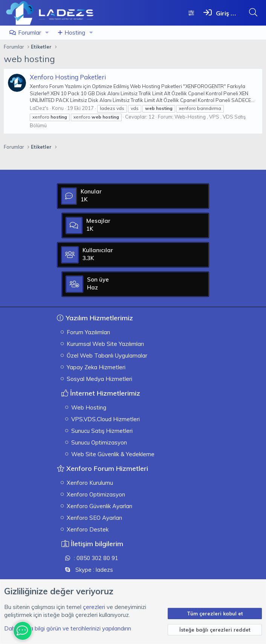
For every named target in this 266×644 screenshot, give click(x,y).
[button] (47, 33)
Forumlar (30, 33)
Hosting (75, 33)
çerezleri (94, 607)
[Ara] (253, 12)
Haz (170, 293)
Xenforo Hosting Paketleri (68, 77)
